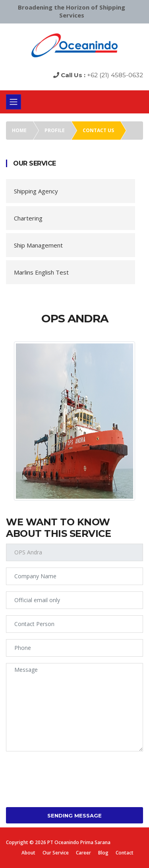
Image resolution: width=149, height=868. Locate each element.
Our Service (56, 853)
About (28, 853)
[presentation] (66, 773)
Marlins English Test (41, 272)
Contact (125, 853)
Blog (103, 853)
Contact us (98, 130)
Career (83, 853)
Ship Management (38, 245)
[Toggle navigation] (14, 102)
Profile (55, 130)
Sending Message (74, 815)
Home (19, 130)
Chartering (28, 218)
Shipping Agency (36, 191)
